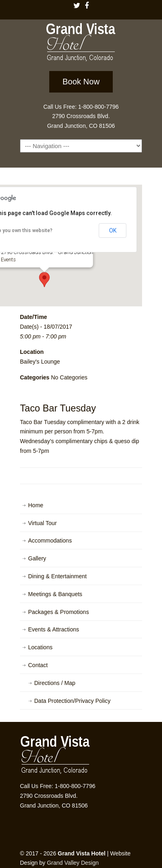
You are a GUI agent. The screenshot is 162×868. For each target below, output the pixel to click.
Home (36, 505)
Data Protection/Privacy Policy (72, 701)
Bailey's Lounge (40, 362)
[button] (44, 280)
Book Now (81, 82)
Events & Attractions (54, 629)
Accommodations (50, 541)
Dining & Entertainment (57, 576)
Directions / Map (55, 683)
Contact (38, 665)
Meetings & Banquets (55, 594)
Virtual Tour (42, 523)
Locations (40, 647)
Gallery (37, 558)
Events (8, 260)
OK (113, 230)
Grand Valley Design (73, 863)
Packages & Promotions (58, 612)
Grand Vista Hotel (81, 44)
